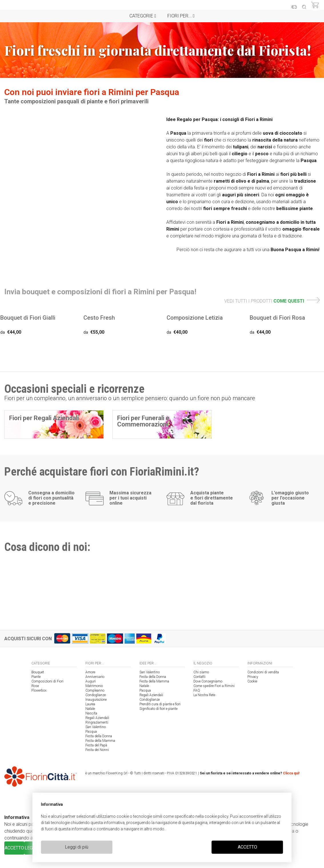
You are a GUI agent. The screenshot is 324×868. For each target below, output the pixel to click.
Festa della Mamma (100, 741)
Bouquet (38, 672)
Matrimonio (94, 686)
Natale (90, 709)
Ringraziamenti (97, 722)
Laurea (90, 704)
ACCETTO (247, 847)
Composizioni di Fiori (47, 681)
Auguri (91, 681)
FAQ (197, 690)
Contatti (199, 677)
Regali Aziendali (97, 718)
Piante (36, 677)
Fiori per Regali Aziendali (44, 418)
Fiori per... (181, 16)
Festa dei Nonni (97, 750)
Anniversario (95, 677)
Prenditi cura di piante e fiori (160, 704)
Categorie (143, 16)
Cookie (252, 681)
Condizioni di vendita (263, 672)
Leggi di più (77, 847)
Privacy (253, 677)
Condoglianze (96, 695)
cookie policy (216, 816)
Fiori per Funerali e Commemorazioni (143, 421)
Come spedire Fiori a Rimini (214, 686)
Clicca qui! (291, 773)
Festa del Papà (96, 745)
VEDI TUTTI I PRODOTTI (272, 301)
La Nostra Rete (204, 695)
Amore (90, 672)
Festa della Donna (99, 736)
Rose (35, 686)
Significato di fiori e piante (158, 709)
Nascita (91, 713)
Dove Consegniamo (208, 681)
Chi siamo (201, 672)
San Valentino (96, 727)
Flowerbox (39, 690)
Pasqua (91, 732)
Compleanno (95, 690)
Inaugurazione (96, 700)
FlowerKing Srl (117, 773)
